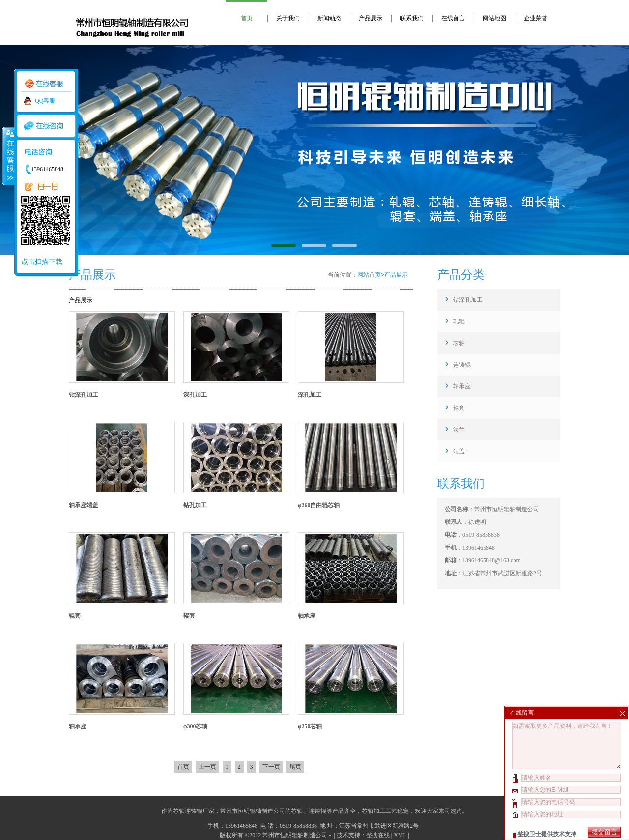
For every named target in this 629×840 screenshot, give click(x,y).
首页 (247, 18)
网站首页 (369, 275)
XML (400, 835)
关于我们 (288, 18)
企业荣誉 (536, 18)
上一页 (207, 767)
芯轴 (459, 343)
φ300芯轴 (196, 726)
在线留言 (453, 18)
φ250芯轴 (310, 726)
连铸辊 (462, 365)
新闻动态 (329, 18)
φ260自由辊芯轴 (319, 505)
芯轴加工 (373, 811)
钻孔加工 (195, 505)
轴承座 (307, 616)
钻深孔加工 (84, 395)
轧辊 (459, 321)
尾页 (295, 767)
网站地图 (494, 18)
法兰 (459, 430)
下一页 (271, 767)
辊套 (75, 616)
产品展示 (371, 18)
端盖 (459, 451)
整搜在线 (378, 835)
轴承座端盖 (84, 505)
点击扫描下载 (42, 262)
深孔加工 (195, 395)
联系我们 (412, 18)
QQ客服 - (47, 101)
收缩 (8, 156)
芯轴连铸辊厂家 (194, 811)
